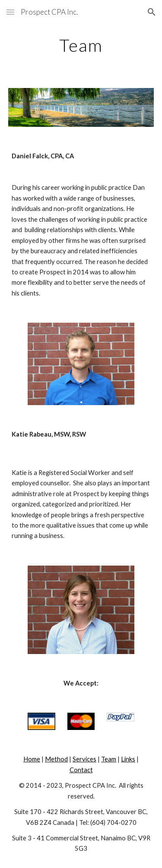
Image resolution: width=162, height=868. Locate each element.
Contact (81, 770)
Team (109, 759)
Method (56, 759)
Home (32, 759)
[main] (81, 45)
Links (128, 759)
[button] (10, 12)
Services (84, 759)
